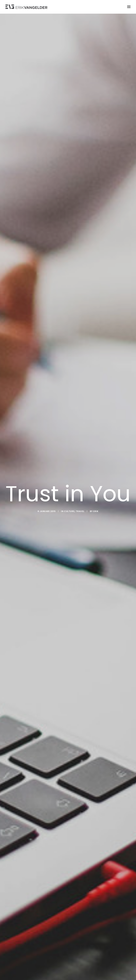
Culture (69, 511)
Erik (96, 511)
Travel (80, 511)
